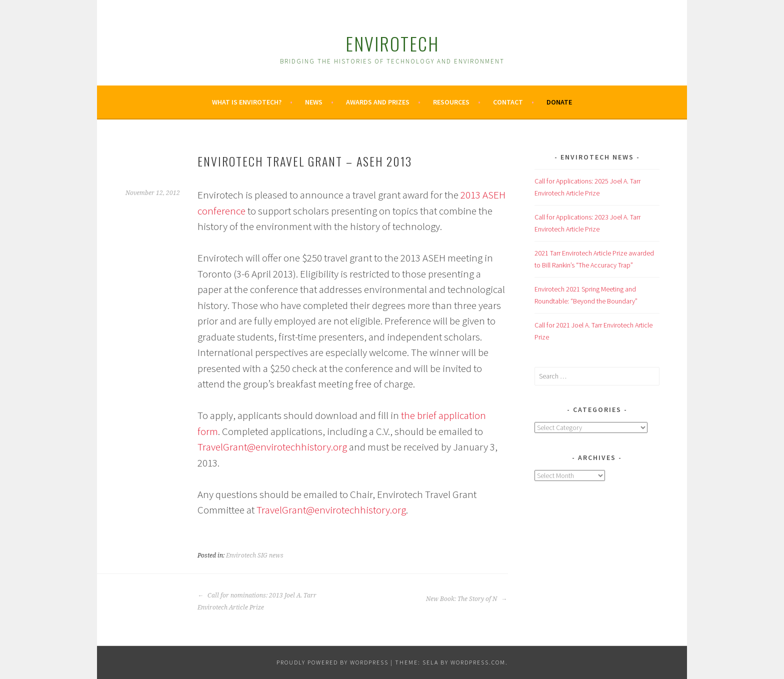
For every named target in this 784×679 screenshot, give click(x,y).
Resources (451, 102)
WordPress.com (478, 662)
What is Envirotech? (247, 102)
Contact (508, 102)
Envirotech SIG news (255, 555)
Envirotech (392, 43)
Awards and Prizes (378, 102)
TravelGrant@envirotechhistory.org (272, 447)
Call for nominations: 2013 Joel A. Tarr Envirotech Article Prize (257, 601)
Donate (559, 102)
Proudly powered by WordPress (332, 662)
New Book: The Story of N (466, 599)
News (314, 102)
